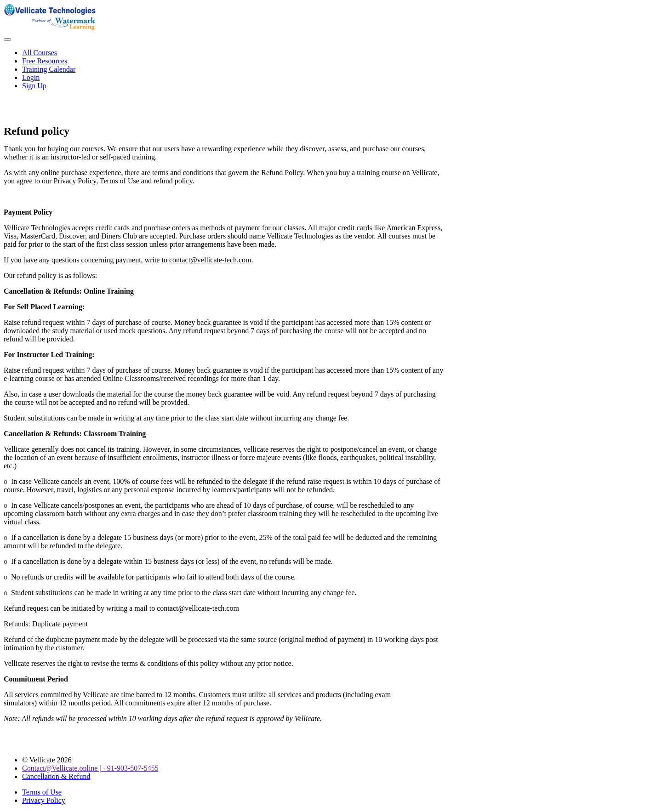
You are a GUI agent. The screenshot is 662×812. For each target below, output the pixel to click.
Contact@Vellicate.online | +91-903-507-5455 (90, 768)
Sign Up (34, 86)
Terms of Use (42, 792)
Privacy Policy (44, 800)
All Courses (40, 53)
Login (31, 77)
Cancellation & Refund (56, 776)
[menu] (331, 69)
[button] (7, 40)
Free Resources (45, 61)
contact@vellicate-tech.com (210, 260)
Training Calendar (49, 69)
